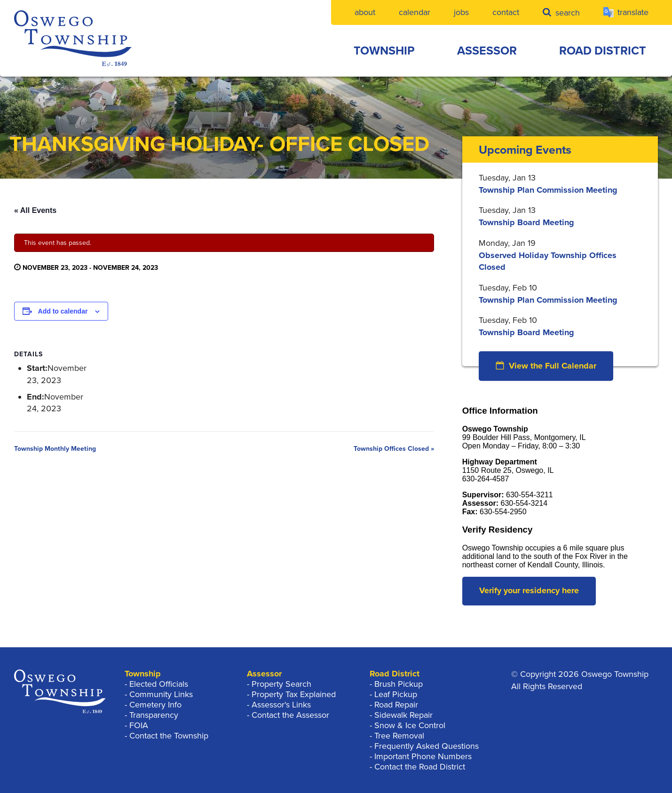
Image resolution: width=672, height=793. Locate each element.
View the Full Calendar (546, 365)
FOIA (139, 725)
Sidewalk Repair (403, 715)
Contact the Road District (420, 767)
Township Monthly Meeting (55, 449)
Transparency (154, 715)
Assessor (487, 51)
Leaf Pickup (396, 694)
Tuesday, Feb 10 (508, 288)
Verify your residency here (529, 590)
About (365, 12)
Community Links (161, 694)
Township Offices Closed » (394, 449)
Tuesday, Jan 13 (507, 178)
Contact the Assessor (290, 715)
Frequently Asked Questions (427, 746)
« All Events (35, 210)
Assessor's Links (281, 705)
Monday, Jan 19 (507, 243)
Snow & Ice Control (410, 725)
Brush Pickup (399, 684)
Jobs (461, 12)
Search (561, 12)
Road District (603, 51)
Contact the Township (169, 736)
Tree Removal (399, 736)
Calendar (415, 12)
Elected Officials (159, 684)
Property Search (281, 684)
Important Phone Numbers (423, 756)
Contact (506, 12)
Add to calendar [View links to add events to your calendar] (63, 311)
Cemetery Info (155, 705)
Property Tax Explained (294, 694)
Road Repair (396, 705)
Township (384, 51)
